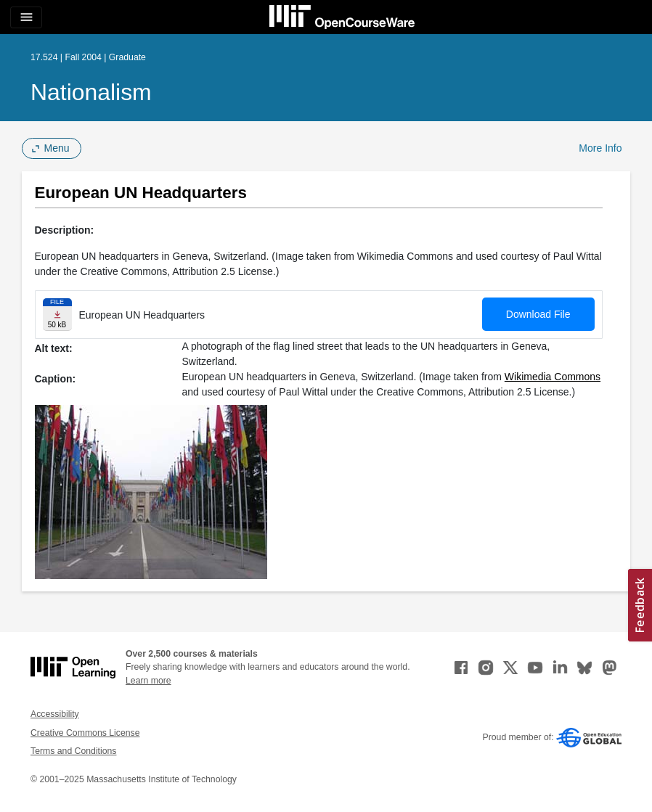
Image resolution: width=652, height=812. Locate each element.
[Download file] (57, 315)
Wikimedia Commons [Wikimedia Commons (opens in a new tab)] (553, 377)
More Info (600, 148)
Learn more (148, 681)
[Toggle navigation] (26, 17)
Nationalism (91, 92)
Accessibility (55, 714)
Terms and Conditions (73, 751)
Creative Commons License (85, 733)
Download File (538, 314)
